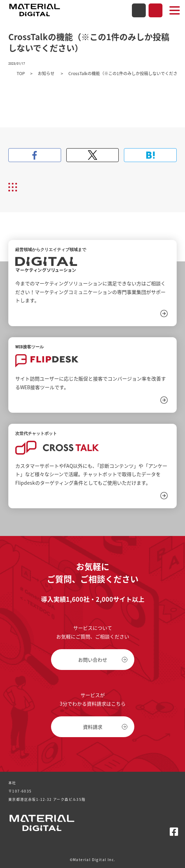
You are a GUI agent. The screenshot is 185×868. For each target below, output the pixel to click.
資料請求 (155, 10)
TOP (21, 73)
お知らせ (47, 73)
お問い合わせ (139, 10)
